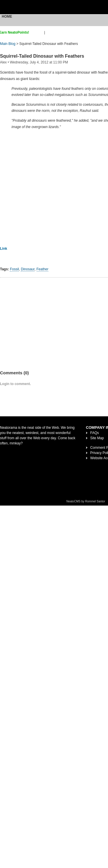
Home (7, 17)
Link (4, 249)
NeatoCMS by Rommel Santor (86, 501)
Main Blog (8, 44)
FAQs (94, 433)
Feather (42, 269)
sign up (38, 32)
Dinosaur (28, 269)
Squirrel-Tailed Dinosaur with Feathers (42, 56)
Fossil (14, 269)
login (50, 32)
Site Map (97, 438)
